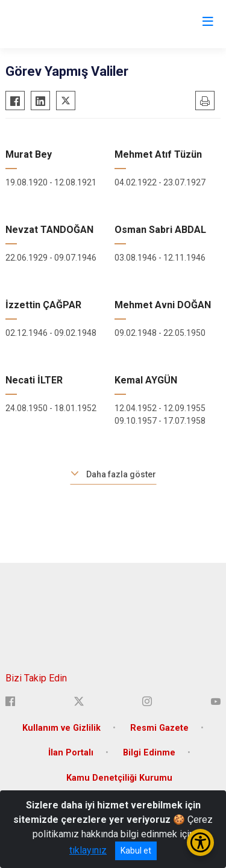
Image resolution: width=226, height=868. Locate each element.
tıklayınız (88, 850)
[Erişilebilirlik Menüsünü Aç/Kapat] (200, 842)
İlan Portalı (71, 753)
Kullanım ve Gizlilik (61, 728)
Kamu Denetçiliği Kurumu (119, 778)
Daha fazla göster (121, 474)
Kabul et (136, 851)
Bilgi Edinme (149, 753)
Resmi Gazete (159, 728)
